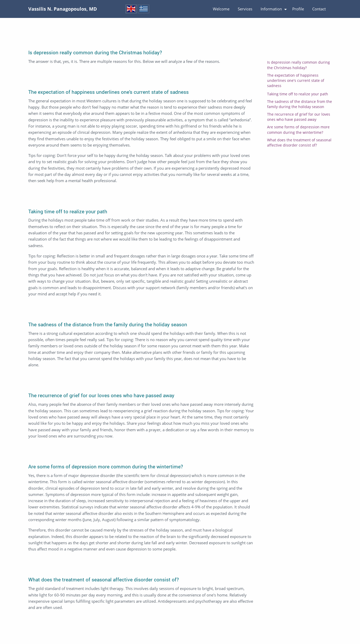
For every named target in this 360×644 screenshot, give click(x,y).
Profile (298, 9)
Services (245, 9)
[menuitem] (221, 9)
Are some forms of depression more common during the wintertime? (298, 130)
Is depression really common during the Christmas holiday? (298, 65)
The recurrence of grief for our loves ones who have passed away (299, 117)
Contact (319, 9)
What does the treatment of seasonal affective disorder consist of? (299, 143)
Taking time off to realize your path (298, 94)
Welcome (221, 9)
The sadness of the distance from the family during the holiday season (300, 104)
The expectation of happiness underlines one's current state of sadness (296, 81)
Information (271, 9)
